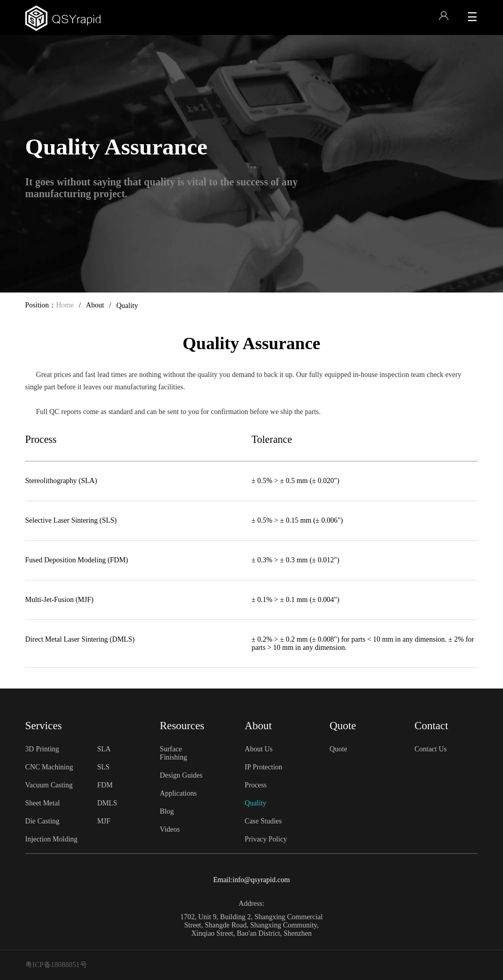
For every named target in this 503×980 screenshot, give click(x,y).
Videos (170, 829)
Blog (167, 811)
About (95, 305)
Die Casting (43, 821)
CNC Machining (49, 767)
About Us (259, 749)
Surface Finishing (173, 753)
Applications (178, 793)
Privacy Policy (266, 839)
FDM (105, 785)
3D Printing (42, 749)
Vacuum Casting (49, 785)
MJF (104, 821)
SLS (103, 767)
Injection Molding (52, 839)
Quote (338, 749)
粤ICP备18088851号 (56, 965)
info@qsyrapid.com (261, 880)
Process (256, 785)
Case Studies (263, 821)
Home (65, 305)
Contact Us (431, 749)
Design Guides (181, 775)
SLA (104, 749)
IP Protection (264, 767)
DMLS (107, 803)
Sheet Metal (43, 803)
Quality (256, 803)
